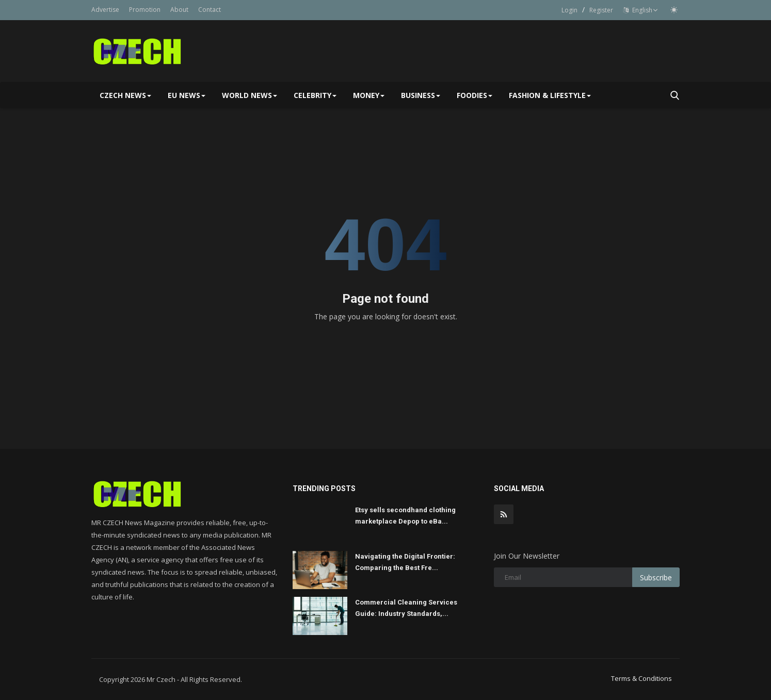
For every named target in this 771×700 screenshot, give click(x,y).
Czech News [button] (125, 95)
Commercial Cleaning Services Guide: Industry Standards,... (406, 608)
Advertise (105, 10)
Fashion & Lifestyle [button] (550, 95)
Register (601, 10)
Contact (210, 10)
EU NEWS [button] (187, 95)
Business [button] (421, 95)
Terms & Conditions (641, 678)
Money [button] (369, 95)
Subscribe (656, 577)
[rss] (504, 514)
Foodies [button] (475, 95)
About (179, 10)
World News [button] (250, 95)
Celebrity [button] (315, 95)
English (641, 10)
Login (569, 10)
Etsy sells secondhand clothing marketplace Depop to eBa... (405, 516)
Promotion (145, 10)
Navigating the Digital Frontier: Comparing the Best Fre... (405, 562)
